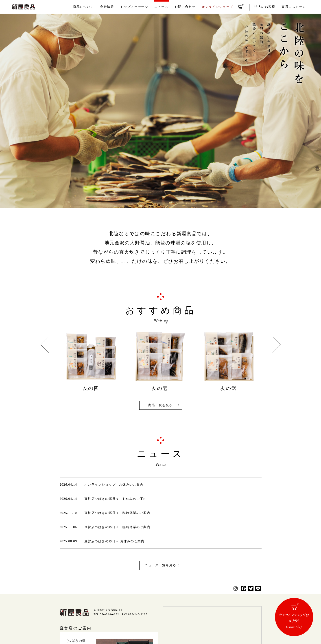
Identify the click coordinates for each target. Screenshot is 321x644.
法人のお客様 (267, 7)
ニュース (170, 7)
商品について (95, 7)
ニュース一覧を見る (161, 565)
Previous (48, 345)
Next (273, 345)
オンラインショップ (223, 7)
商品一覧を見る (160, 405)
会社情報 (118, 7)
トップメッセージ (144, 7)
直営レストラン (295, 7)
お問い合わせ (192, 7)
